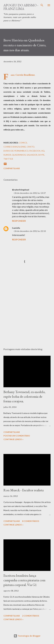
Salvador (32, 155)
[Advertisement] (27, 311)
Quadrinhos (19, 155)
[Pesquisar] (42, 5)
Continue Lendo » (13, 439)
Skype (41, 155)
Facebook (35, 151)
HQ (43, 151)
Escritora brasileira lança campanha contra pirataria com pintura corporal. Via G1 (24, 580)
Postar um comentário (17, 436)
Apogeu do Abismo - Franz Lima (21, 7)
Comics (23, 143)
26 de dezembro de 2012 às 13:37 (30, 193)
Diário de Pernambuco (16, 151)
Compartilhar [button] (12, 168)
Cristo (31, 147)
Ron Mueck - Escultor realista (24, 490)
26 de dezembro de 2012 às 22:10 (30, 231)
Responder (19, 221)
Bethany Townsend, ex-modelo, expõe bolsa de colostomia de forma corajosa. (24, 396)
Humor (7, 155)
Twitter (8, 159)
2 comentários (31, 616)
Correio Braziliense (15, 147)
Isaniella (16, 228)
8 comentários (31, 521)
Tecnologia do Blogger (27, 636)
